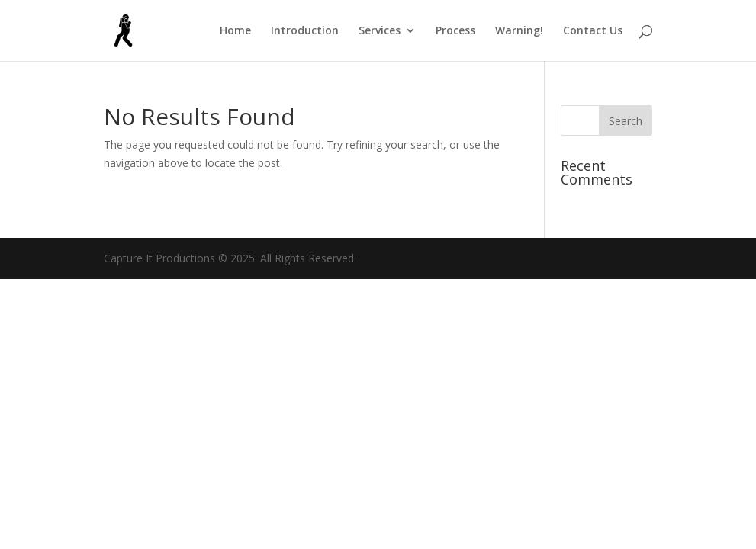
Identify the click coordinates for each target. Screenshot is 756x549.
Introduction (305, 31)
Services (380, 31)
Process (455, 31)
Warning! (519, 31)
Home (235, 31)
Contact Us (593, 31)
